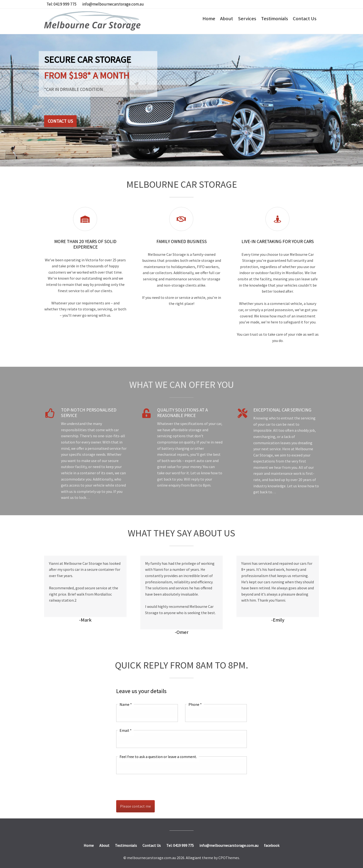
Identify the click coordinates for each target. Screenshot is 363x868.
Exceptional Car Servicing (282, 410)
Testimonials (275, 19)
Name (126, 704)
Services (247, 19)
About (227, 19)
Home (209, 19)
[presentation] (153, 787)
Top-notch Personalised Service (89, 413)
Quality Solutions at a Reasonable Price (182, 413)
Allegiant (194, 858)
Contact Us (305, 19)
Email (126, 730)
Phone (195, 704)
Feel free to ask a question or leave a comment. (158, 757)
